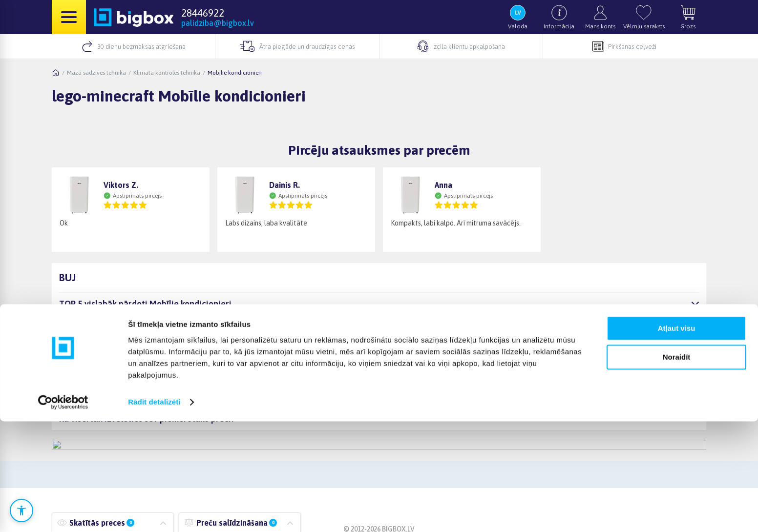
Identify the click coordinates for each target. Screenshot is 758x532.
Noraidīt (677, 468)
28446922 (203, 13)
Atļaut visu (677, 440)
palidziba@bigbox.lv (218, 23)
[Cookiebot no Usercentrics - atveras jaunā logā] (63, 513)
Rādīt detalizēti (154, 513)
